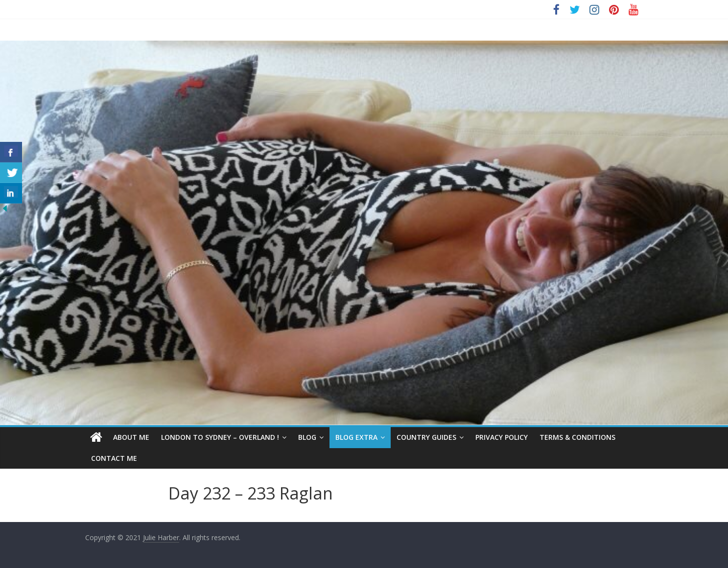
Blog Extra (356, 437)
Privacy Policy (502, 437)
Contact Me (114, 458)
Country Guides (426, 437)
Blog (307, 437)
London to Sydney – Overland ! (220, 437)
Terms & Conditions (577, 437)
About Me (131, 437)
